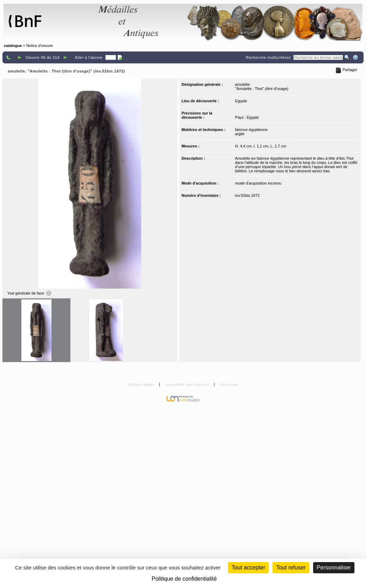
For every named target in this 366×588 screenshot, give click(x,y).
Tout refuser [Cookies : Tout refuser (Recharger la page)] (291, 568)
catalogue (13, 46)
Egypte (241, 101)
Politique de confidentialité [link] (184, 579)
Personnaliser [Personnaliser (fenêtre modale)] (334, 568)
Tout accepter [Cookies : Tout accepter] (248, 568)
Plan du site (229, 384)
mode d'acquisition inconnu (258, 183)
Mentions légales (141, 384)
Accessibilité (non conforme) (188, 384)
